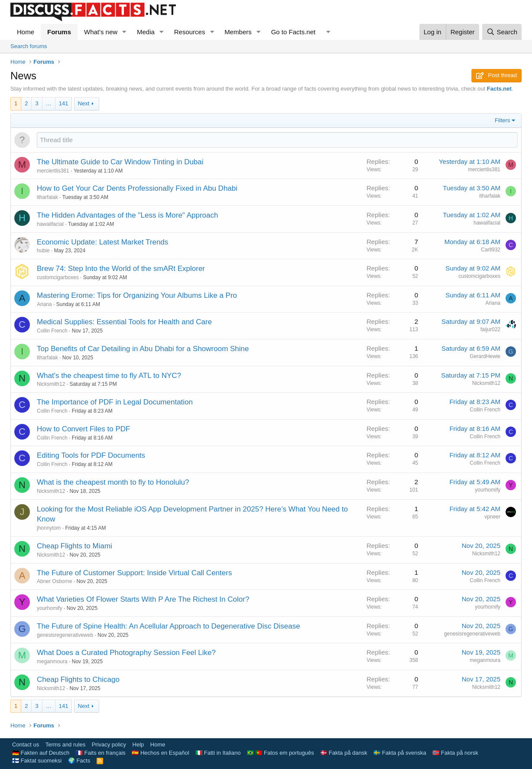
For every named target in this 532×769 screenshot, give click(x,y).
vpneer (492, 517)
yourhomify (488, 490)
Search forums (29, 46)
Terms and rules (65, 745)
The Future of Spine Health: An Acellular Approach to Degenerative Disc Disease (169, 626)
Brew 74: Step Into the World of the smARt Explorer (121, 269)
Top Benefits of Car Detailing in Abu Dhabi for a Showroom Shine (143, 349)
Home (26, 32)
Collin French (52, 331)
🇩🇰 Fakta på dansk (344, 753)
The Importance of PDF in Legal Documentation (115, 402)
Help (138, 745)
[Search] (502, 32)
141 (64, 103)
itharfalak (47, 197)
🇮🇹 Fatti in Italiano (218, 753)
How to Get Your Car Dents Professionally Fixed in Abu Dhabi (137, 188)
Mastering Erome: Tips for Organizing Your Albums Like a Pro (137, 295)
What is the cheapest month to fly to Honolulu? (113, 482)
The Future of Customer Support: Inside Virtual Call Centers (134, 573)
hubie (43, 251)
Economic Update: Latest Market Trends (102, 242)
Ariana (44, 304)
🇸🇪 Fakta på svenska (400, 753)
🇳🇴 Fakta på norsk (455, 753)
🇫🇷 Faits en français (101, 753)
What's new (101, 32)
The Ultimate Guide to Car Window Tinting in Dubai (120, 162)
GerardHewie (485, 356)
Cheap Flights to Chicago (78, 679)
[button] (124, 32)
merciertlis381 (53, 171)
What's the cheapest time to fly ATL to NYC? (109, 376)
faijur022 (490, 329)
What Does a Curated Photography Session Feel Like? (126, 653)
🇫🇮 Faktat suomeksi (37, 761)
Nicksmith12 (51, 384)
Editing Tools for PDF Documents (91, 455)
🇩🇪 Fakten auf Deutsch (41, 753)
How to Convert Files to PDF (83, 429)
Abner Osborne (54, 581)
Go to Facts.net (294, 32)
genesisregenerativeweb (65, 635)
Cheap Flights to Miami (75, 546)
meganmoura (52, 661)
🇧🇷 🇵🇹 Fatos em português (281, 753)
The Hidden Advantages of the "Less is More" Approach (127, 215)
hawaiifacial (50, 224)
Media (146, 32)
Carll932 (491, 250)
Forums (59, 32)
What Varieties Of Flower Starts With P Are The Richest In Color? (143, 599)
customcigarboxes (58, 277)
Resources (190, 32)
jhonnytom (49, 528)
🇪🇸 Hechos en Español (160, 753)
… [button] (49, 103)
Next (84, 103)
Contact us (26, 745)
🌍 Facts (79, 761)
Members (238, 32)
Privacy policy (109, 745)
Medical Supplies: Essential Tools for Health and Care (124, 322)
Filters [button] (502, 120)
